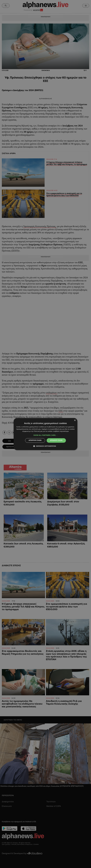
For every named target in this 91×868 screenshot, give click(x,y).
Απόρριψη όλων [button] (35, 440)
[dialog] (45, 434)
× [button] (75, 420)
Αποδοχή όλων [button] (56, 440)
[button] (46, 435)
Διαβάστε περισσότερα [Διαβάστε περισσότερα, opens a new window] (61, 431)
